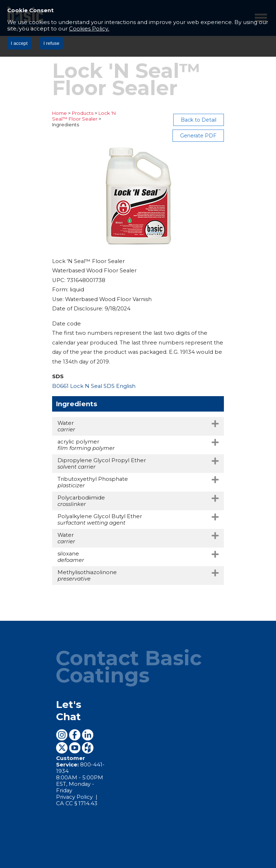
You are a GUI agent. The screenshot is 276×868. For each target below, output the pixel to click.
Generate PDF (241, 120)
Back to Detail (189, 120)
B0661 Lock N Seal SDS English (51, 361)
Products (40, 113)
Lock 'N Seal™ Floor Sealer (88, 113)
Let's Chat (39, 662)
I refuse (51, 43)
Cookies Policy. (89, 29)
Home (16, 113)
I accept (19, 43)
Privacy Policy (32, 717)
